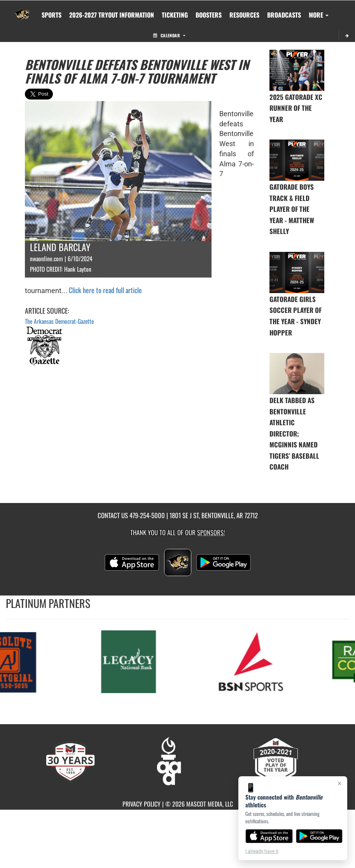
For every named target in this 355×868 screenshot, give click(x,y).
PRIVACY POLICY (142, 804)
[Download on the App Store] (269, 836)
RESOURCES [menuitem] (244, 15)
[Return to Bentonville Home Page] (22, 10)
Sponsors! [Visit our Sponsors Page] (211, 532)
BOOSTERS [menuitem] (209, 15)
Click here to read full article (105, 290)
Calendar (169, 35)
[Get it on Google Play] (319, 836)
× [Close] (340, 783)
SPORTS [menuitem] (52, 15)
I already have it (262, 851)
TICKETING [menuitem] (175, 15)
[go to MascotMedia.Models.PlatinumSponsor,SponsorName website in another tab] (135, 661)
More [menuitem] (319, 15)
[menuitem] (112, 15)
